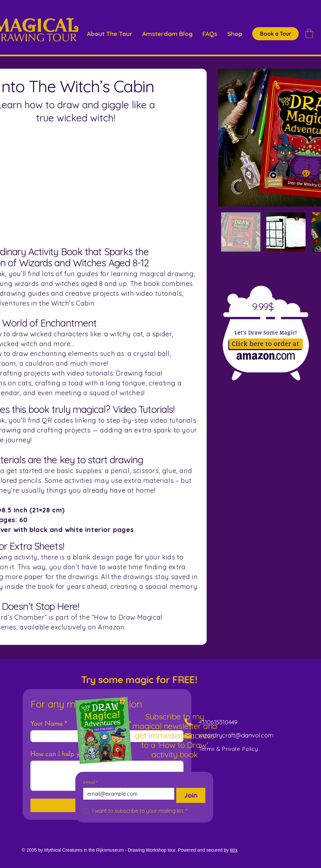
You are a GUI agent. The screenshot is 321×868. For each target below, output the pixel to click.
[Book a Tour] (275, 34)
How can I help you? (60, 754)
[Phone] (188, 722)
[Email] (127, 794)
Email (90, 782)
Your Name (49, 724)
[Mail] (188, 736)
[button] (309, 34)
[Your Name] (65, 736)
